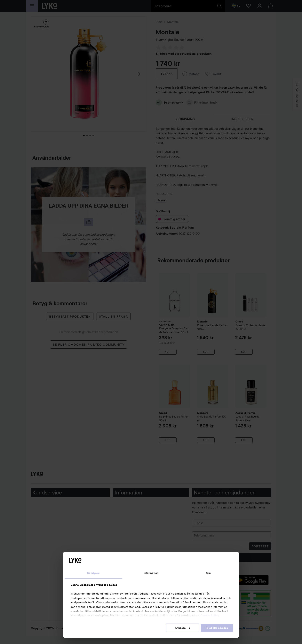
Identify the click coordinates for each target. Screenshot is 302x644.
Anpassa (183, 628)
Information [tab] (151, 573)
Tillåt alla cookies (217, 628)
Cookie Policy (210, 615)
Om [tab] (208, 573)
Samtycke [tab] (93, 573)
